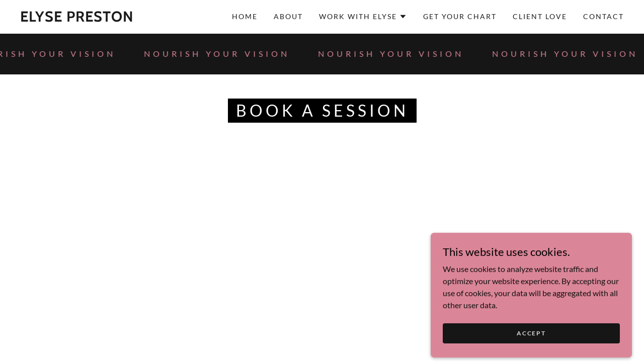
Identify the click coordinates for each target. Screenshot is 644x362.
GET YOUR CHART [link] (460, 16)
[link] (77, 18)
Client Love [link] (540, 16)
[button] (363, 17)
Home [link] (245, 16)
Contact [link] (603, 16)
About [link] (288, 16)
